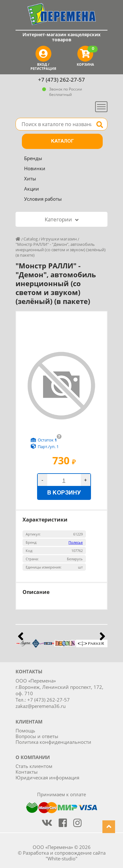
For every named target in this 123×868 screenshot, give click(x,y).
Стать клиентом (34, 766)
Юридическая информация (47, 777)
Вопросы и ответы (37, 736)
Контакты (27, 772)
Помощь (25, 730)
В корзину (64, 493)
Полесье (76, 542)
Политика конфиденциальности (53, 742)
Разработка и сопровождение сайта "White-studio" (64, 856)
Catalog (31, 239)
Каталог (62, 141)
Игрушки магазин (59, 239)
